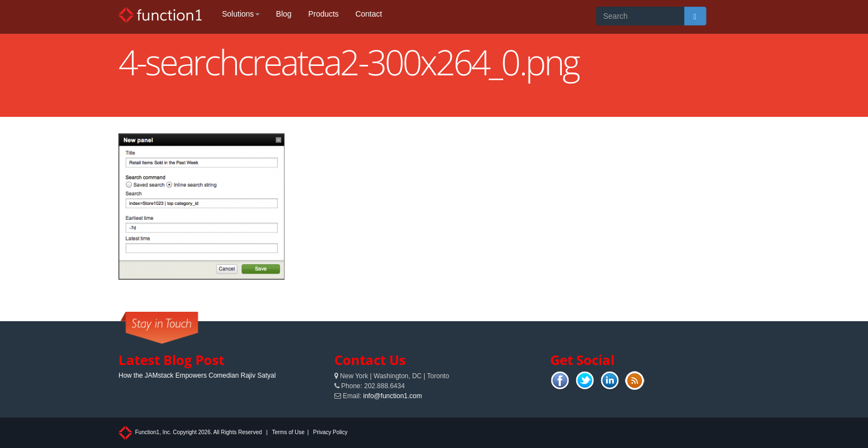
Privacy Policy (330, 432)
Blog (284, 14)
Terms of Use (288, 432)
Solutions (241, 14)
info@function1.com (392, 396)
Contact (369, 14)
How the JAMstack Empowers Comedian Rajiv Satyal (197, 375)
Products (324, 14)
